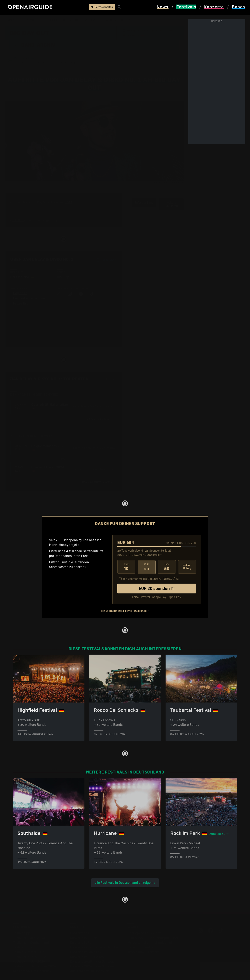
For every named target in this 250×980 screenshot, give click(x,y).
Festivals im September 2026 (34, 954)
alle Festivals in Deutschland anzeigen (124, 870)
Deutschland (50, 20)
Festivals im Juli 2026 (29, 949)
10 (126, 555)
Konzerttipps (80, 921)
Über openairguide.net (144, 921)
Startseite (12, 20)
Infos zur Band (144, 190)
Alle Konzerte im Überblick (89, 959)
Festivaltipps (22, 921)
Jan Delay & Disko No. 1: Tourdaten (49, 367)
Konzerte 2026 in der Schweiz (92, 954)
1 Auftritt (18, 208)
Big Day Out (71, 20)
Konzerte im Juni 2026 (87, 944)
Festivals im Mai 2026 (29, 940)
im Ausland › (101, 407)
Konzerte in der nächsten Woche (94, 935)
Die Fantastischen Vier (30, 286)
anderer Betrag (187, 554)
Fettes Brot (21, 291)
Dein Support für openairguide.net (153, 925)
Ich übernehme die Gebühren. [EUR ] (149, 566)
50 (167, 555)
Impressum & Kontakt (143, 940)
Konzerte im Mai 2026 (86, 940)
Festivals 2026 (24, 935)
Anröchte (135, 35)
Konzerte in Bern (82, 930)
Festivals (30, 20)
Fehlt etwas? (111, 367)
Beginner (20, 281)
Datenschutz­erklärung (144, 935)
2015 (69, 190)
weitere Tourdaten (171, 192)
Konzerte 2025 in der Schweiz (92, 949)
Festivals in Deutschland (31, 930)
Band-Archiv (91, 20)
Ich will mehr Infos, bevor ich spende (124, 598)
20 (147, 555)
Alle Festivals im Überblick (32, 959)
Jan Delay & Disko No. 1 (120, 20)
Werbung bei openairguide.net (150, 930)
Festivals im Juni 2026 (30, 944)
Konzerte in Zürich (84, 925)
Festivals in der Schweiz (31, 925)
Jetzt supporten (102, 7)
